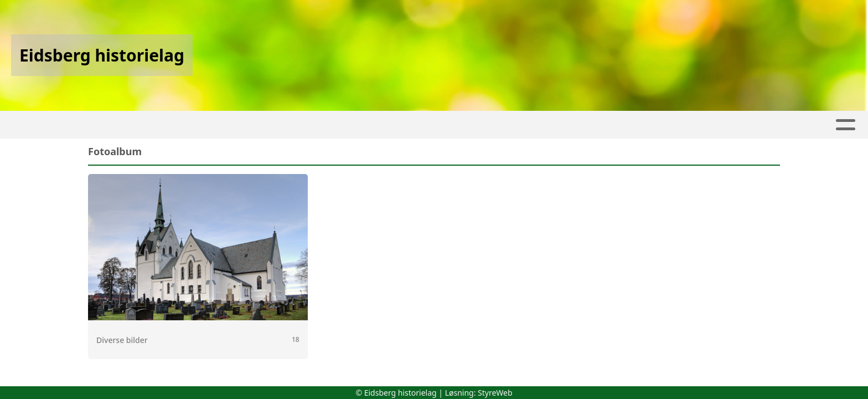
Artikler (183, 125)
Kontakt (717, 125)
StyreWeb (495, 393)
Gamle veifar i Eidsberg (549, 125)
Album (235, 125)
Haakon (365, 125)
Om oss (651, 125)
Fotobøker (438, 125)
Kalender (295, 125)
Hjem (136, 125)
